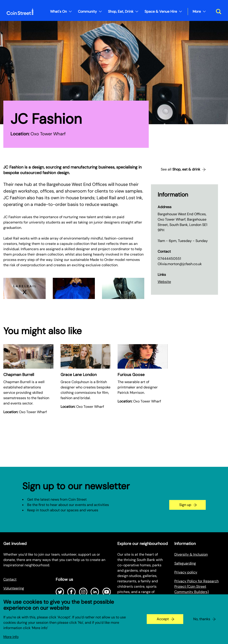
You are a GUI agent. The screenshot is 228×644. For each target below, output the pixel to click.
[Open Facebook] (71, 592)
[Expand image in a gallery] (24, 288)
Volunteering (14, 588)
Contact (10, 579)
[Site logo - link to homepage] (20, 12)
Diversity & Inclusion (191, 554)
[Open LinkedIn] (95, 592)
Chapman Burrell (19, 375)
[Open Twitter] (60, 592)
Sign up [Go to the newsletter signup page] (185, 505)
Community (87, 11)
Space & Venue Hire (161, 11)
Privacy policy (186, 572)
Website (164, 282)
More (197, 11)
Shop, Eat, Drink (121, 11)
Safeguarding (185, 563)
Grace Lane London (79, 375)
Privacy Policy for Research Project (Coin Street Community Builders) (196, 586)
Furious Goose (131, 375)
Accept (163, 622)
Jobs (7, 597)
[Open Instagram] (83, 592)
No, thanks (202, 622)
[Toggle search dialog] (217, 12)
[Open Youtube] (107, 592)
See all (180, 169)
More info (11, 640)
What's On (58, 11)
